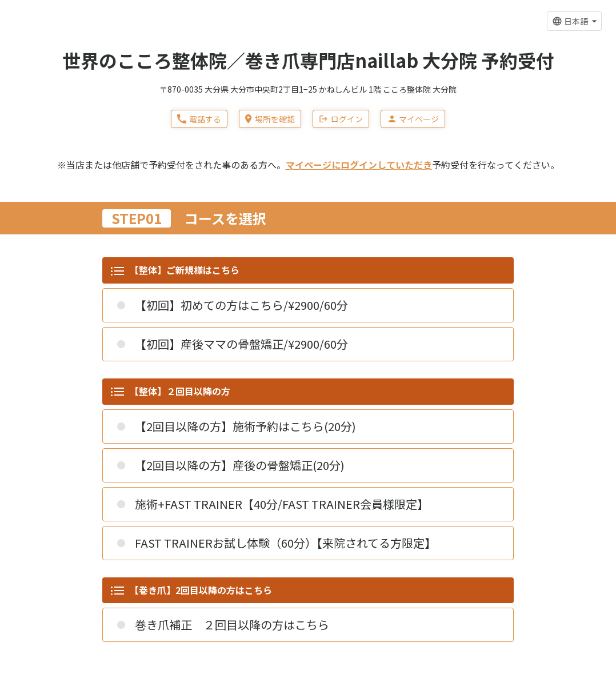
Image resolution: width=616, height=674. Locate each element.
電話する (199, 119)
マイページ (413, 119)
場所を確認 (270, 119)
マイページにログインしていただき (359, 165)
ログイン (341, 119)
